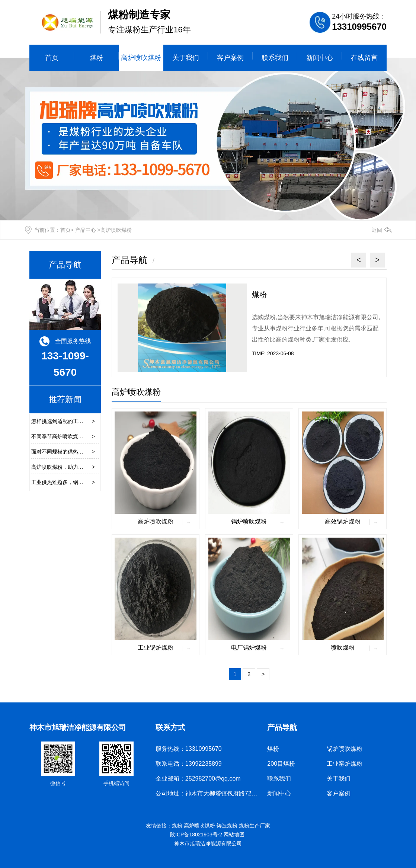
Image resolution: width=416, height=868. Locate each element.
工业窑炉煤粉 (345, 764)
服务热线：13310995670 (189, 749)
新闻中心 (320, 58)
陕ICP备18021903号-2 (196, 835)
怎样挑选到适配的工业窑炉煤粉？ (70, 421)
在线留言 (364, 58)
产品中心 (86, 230)
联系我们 (275, 58)
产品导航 (65, 265)
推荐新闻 (65, 399)
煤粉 (96, 58)
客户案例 (230, 58)
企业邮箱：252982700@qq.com (198, 779)
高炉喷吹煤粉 (141, 58)
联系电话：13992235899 (189, 764)
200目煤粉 (281, 764)
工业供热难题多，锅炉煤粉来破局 (70, 482)
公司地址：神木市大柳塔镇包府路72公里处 (212, 793)
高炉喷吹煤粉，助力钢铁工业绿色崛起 (76, 467)
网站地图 (235, 835)
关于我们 (186, 58)
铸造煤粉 (227, 826)
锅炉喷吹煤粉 (345, 749)
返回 (377, 230)
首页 (52, 58)
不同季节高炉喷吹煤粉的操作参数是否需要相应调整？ (94, 436)
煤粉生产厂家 (255, 826)
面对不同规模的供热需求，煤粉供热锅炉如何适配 (89, 452)
